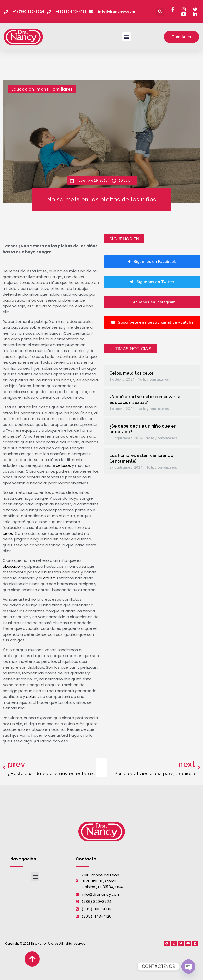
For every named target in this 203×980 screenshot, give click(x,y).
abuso (49, 578)
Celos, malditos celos (131, 373)
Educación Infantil (31, 89)
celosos (63, 465)
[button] (160, 12)
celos (8, 533)
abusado (11, 566)
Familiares (62, 89)
